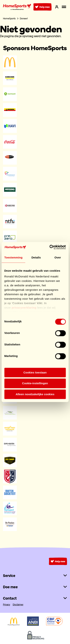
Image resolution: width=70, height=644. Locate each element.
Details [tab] (36, 257)
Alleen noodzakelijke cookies (35, 394)
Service (35, 576)
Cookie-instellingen (35, 383)
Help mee (42, 7)
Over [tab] (58, 257)
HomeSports (9, 18)
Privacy (7, 605)
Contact (35, 598)
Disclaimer (18, 605)
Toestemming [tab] (13, 257)
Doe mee (35, 587)
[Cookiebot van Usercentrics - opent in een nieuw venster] (50, 247)
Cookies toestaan (35, 372)
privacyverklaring (24, 308)
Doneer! (24, 18)
